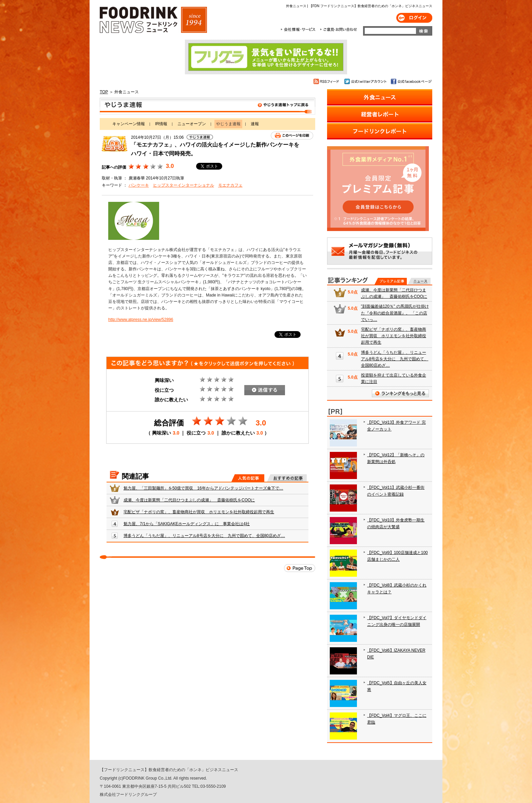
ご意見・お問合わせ (338, 30)
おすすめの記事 (287, 478)
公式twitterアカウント (366, 81)
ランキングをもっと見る (400, 393)
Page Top (300, 568)
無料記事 (419, 281)
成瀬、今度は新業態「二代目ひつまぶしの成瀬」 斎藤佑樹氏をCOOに (189, 500)
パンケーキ (139, 185)
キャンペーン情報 (129, 124)
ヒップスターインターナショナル (184, 185)
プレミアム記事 (391, 281)
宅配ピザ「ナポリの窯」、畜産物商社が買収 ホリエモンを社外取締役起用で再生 (199, 512)
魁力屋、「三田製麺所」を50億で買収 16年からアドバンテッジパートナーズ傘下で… (203, 488)
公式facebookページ (411, 81)
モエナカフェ (230, 185)
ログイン (414, 18)
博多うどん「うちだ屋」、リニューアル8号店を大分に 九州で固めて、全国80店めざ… (204, 536)
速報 (255, 124)
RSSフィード (327, 81)
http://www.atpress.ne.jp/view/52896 (141, 320)
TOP (104, 92)
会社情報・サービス (299, 30)
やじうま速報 (207, 106)
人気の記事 (248, 478)
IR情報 (161, 124)
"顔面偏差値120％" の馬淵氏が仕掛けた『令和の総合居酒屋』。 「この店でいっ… (395, 313)
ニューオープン (192, 124)
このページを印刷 (292, 136)
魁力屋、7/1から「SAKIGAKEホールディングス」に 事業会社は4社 (187, 524)
